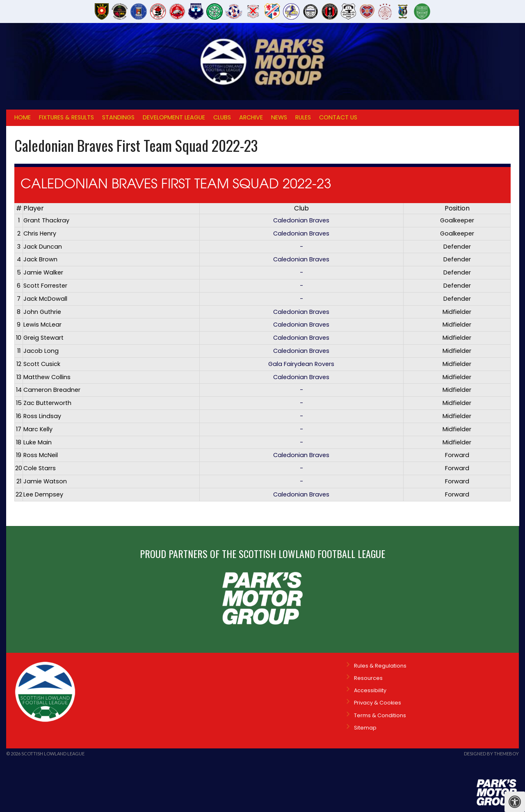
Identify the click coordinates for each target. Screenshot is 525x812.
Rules (303, 117)
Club (301, 208)
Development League (174, 117)
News (279, 117)
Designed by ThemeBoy (491, 754)
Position (457, 208)
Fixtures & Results (66, 117)
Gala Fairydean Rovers (301, 364)
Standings (118, 117)
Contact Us (338, 117)
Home (23, 117)
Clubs (222, 117)
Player (34, 208)
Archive (251, 117)
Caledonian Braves (301, 220)
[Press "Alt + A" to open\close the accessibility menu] (515, 802)
